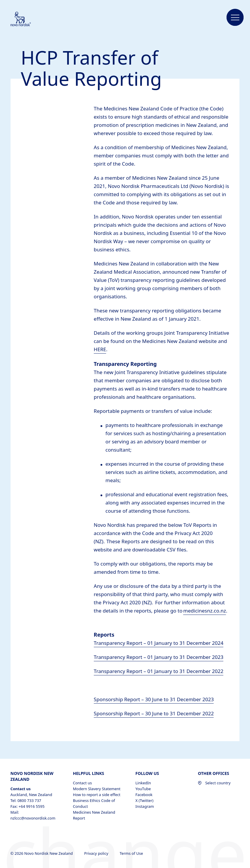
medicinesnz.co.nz (205, 611)
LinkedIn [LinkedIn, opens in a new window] (143, 783)
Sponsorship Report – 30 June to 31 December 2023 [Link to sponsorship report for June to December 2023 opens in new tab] (154, 699)
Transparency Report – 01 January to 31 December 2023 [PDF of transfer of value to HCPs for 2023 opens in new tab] (159, 657)
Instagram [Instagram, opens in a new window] (145, 806)
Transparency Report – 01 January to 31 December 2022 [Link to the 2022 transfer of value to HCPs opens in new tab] (159, 671)
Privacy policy (97, 853)
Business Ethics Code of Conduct (94, 803)
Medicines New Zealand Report (94, 815)
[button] (235, 18)
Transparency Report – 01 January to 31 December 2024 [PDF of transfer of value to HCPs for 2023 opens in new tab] (159, 643)
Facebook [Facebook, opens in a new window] (144, 795)
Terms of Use (132, 853)
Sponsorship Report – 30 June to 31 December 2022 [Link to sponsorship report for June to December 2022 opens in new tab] (154, 713)
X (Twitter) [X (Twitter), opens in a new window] (144, 800)
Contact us (83, 783)
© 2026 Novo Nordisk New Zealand (42, 853)
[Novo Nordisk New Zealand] (28, 19)
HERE (100, 349)
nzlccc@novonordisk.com (33, 818)
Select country (214, 783)
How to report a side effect (97, 795)
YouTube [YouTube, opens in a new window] (143, 789)
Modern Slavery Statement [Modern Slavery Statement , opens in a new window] (97, 789)
